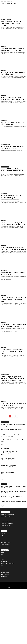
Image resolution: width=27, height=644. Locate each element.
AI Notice (16, 638)
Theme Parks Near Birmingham (7, 572)
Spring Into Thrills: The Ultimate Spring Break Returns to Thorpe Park (13, 223)
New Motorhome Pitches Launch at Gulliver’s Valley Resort (13, 274)
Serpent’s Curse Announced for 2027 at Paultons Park (8, 501)
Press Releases (4, 632)
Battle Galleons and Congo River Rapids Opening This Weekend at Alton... (9, 481)
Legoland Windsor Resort (6, 20)
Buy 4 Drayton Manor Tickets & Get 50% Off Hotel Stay (13, 123)
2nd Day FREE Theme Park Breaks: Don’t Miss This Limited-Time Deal (12, 170)
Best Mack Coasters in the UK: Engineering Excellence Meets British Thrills (11, 553)
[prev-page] (1, 444)
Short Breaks (3, 46)
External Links (4, 617)
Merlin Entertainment (5, 167)
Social (2, 621)
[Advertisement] (13, 460)
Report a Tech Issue (5, 630)
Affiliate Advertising (5, 628)
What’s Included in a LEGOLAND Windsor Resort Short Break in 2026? (13, 98)
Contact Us (11, 638)
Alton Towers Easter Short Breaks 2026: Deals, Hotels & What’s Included (13, 248)
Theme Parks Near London (6, 574)
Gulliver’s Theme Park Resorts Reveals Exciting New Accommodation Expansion (11, 197)
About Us (5, 638)
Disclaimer (22, 640)
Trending (3, 614)
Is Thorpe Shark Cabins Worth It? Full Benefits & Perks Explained (13, 325)
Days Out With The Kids (6, 598)
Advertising (3, 625)
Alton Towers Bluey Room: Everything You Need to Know (13, 404)
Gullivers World (4, 193)
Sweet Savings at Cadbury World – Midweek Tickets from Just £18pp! (12, 435)
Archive (2, 608)
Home (2, 2)
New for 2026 (3, 595)
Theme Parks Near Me (5, 581)
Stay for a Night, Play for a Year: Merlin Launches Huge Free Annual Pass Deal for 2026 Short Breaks (12, 378)
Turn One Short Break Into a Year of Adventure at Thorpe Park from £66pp (13, 352)
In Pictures (3, 591)
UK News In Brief (4, 610)
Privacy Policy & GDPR (14, 640)
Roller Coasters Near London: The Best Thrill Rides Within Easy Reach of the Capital (13, 542)
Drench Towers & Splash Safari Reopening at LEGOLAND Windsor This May (12, 23)
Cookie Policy (5, 640)
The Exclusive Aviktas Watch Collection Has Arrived (8, 487)
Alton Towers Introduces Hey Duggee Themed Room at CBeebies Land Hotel (13, 299)
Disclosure (22, 638)
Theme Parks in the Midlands (7, 579)
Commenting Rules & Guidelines (7, 619)
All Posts (3, 612)
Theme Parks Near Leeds (6, 576)
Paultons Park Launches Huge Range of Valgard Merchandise (8, 494)
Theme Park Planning (5, 600)
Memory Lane (4, 593)
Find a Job (3, 589)
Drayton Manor (4, 121)
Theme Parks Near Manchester (7, 570)
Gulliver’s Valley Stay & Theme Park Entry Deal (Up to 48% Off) (13, 147)
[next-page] (3, 444)
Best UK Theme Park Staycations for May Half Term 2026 (13, 73)
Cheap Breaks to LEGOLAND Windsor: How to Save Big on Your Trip (13, 49)
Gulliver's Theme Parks (5, 144)
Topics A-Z (3, 623)
